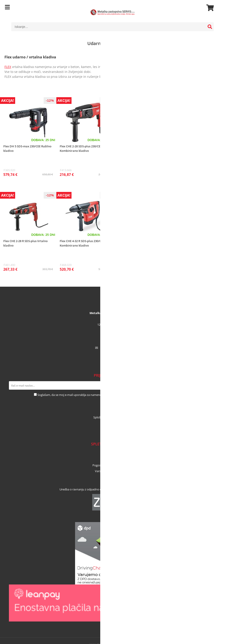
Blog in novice (112, 429)
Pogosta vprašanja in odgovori (113, 465)
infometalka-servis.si (116, 348)
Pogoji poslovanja (113, 477)
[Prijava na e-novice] (212, 385)
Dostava (113, 459)
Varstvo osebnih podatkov (112, 471)
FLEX (8, 67)
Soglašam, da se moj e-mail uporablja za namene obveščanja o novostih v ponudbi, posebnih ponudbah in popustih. (114, 395)
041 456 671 (116, 342)
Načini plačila (113, 454)
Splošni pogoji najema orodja (112, 417)
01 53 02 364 (115, 354)
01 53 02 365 (115, 336)
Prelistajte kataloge (113, 423)
